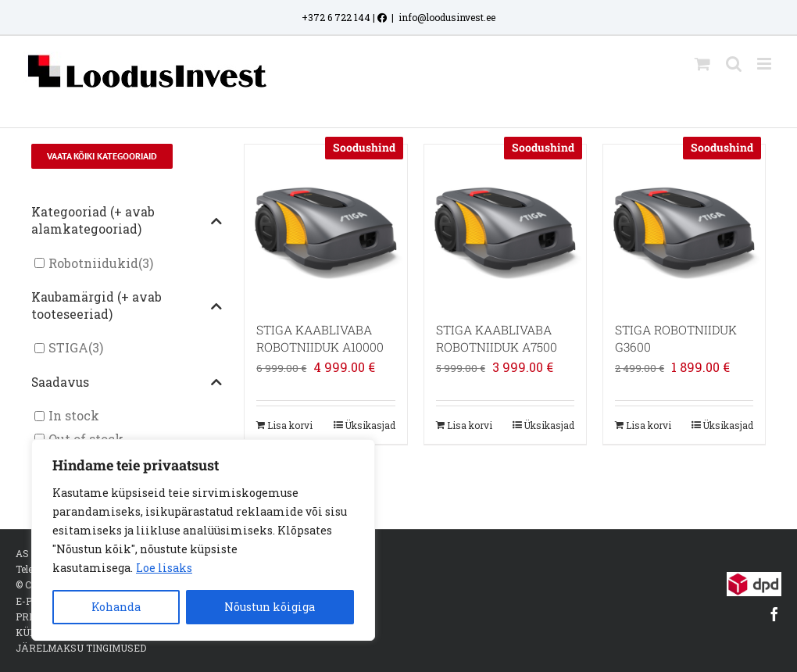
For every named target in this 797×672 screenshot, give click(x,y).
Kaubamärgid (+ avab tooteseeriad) (127, 306)
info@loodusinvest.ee (447, 17)
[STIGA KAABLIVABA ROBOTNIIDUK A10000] (325, 225)
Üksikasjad (370, 425)
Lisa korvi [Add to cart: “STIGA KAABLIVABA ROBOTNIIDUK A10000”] (290, 425)
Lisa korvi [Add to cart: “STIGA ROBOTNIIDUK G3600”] (649, 425)
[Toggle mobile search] (734, 64)
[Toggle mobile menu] (765, 64)
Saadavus (127, 383)
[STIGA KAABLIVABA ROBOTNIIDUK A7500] (505, 225)
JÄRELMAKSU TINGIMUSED (81, 648)
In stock (74, 416)
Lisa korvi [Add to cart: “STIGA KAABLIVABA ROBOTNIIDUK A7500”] (470, 425)
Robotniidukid (93, 263)
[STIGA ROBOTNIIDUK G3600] (684, 225)
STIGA (68, 348)
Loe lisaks (164, 568)
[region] (203, 540)
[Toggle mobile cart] (702, 64)
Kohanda (116, 607)
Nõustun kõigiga (270, 607)
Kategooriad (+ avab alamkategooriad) (127, 220)
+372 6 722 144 (336, 17)
